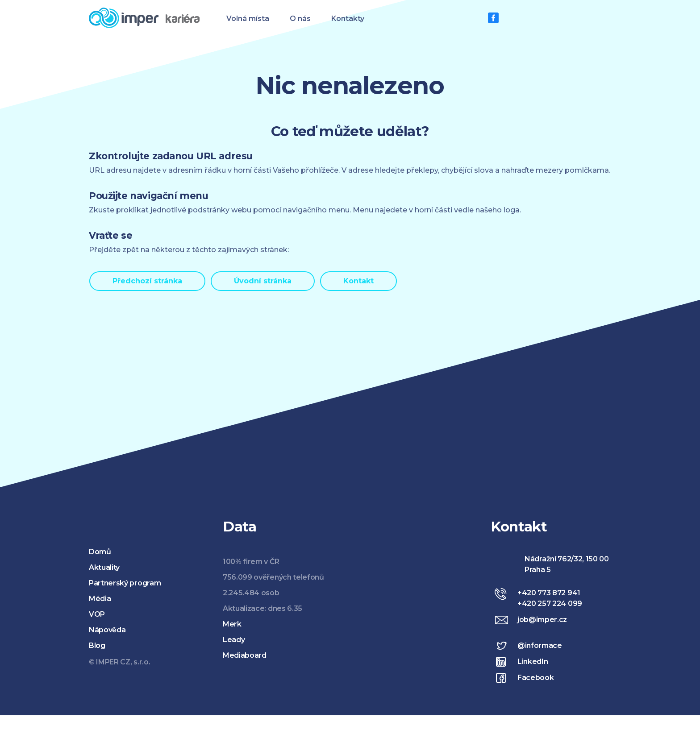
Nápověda (107, 630)
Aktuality (104, 567)
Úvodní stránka (263, 281)
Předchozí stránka (147, 281)
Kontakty (348, 19)
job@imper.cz (542, 620)
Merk (232, 624)
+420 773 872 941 (549, 593)
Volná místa (248, 19)
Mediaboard (245, 655)
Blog (97, 645)
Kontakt (358, 281)
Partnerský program (125, 583)
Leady (234, 640)
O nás (300, 19)
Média (100, 599)
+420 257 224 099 (550, 604)
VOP (97, 614)
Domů (100, 552)
